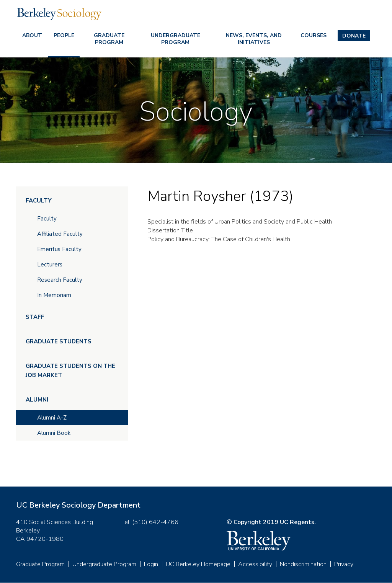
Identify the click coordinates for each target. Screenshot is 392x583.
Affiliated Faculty (60, 234)
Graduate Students (59, 341)
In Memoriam (54, 295)
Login (151, 564)
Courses (314, 35)
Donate (354, 36)
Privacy (344, 564)
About (32, 35)
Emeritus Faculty (59, 249)
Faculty (39, 201)
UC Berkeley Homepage (198, 564)
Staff (35, 317)
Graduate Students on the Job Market (70, 371)
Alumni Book (54, 433)
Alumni (37, 400)
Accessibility (255, 564)
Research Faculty (60, 280)
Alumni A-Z (52, 418)
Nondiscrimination (303, 564)
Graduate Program (109, 39)
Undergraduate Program (176, 39)
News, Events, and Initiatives (254, 39)
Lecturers (50, 265)
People (64, 35)
